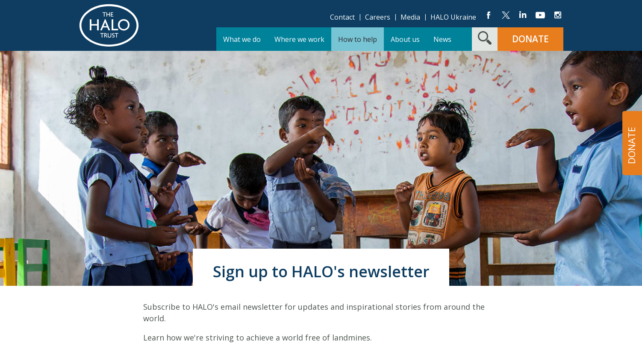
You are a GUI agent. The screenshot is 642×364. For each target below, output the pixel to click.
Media (410, 17)
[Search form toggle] (485, 39)
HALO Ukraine (453, 17)
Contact (342, 17)
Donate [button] (530, 39)
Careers (378, 17)
